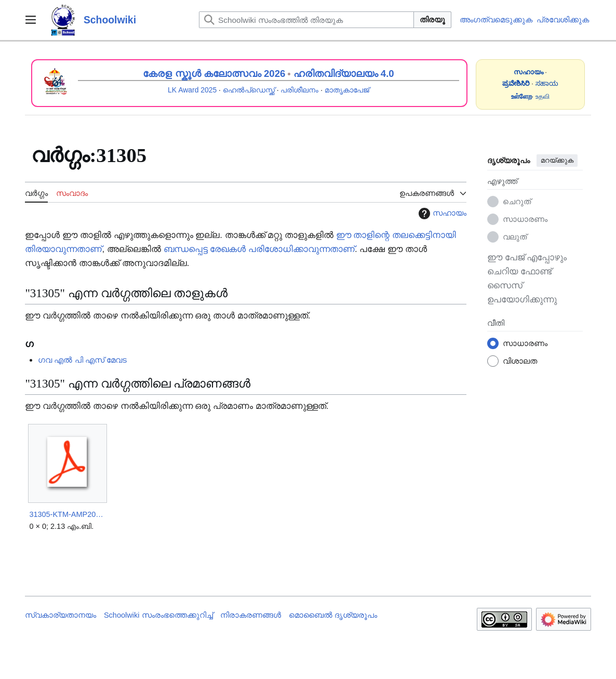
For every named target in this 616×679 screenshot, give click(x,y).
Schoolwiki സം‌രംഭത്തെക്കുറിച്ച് (158, 615)
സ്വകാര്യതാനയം (61, 615)
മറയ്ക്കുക (557, 160)
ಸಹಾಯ (547, 83)
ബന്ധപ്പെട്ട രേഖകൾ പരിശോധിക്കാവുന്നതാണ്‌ (259, 249)
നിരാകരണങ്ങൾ (251, 615)
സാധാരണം (525, 219)
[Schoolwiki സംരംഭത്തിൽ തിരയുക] (306, 20)
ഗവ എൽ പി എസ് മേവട (82, 360)
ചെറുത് (517, 201)
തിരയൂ (432, 19)
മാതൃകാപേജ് (347, 90)
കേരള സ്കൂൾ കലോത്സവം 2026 (214, 74)
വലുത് (515, 237)
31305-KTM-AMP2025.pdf (67, 514)
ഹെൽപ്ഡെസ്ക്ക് (249, 90)
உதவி (543, 96)
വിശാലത (520, 361)
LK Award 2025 (192, 90)
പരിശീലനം (299, 90)
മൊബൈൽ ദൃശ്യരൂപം (333, 615)
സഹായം (441, 214)
